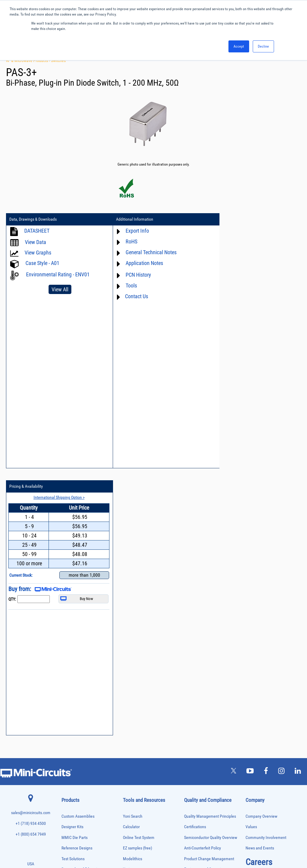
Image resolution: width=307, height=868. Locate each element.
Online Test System (139, 571)
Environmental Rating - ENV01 (58, 274)
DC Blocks (68, 669)
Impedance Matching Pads (78, 707)
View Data (36, 242)
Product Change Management (209, 592)
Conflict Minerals (198, 645)
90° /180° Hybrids (73, 782)
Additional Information (130, 219)
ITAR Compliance (198, 634)
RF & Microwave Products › (28, 60)
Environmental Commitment (207, 603)
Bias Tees (68, 644)
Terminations (70, 807)
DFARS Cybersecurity (201, 656)
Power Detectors (72, 757)
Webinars (131, 651)
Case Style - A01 (42, 263)
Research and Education (81, 603)
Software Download (139, 694)
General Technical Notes (146, 252)
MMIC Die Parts (75, 571)
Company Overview (261, 549)
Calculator (131, 560)
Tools (126, 285)
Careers (259, 595)
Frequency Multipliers (75, 700)
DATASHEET (37, 231)
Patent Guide (134, 662)
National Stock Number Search (148, 672)
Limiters (67, 713)
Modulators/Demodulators (78, 725)
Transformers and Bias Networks (83, 826)
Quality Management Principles (210, 549)
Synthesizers (70, 800)
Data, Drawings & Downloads (33, 219)
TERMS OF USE (124, 843)
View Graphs (38, 253)
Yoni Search (133, 549)
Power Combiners (73, 750)
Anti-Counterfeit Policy (203, 581)
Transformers (70, 819)
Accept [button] (239, 46)
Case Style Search (138, 683)
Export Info (132, 231)
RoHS (126, 241)
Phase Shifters (71, 744)
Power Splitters (71, 769)
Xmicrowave (133, 603)
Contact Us (131, 296)
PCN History (133, 275)
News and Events (260, 581)
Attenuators (69, 632)
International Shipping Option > (260, 230)
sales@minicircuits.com (31, 546)
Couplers (67, 657)
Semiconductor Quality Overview (211, 571)
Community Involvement (266, 571)
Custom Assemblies (78, 549)
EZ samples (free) (137, 581)
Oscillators (69, 732)
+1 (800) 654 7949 (31, 567)
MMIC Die (68, 719)
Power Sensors (71, 763)
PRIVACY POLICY (150, 843)
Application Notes (139, 263)
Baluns (66, 638)
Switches (58, 60)
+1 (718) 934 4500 (31, 557)
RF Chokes (68, 788)
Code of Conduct (198, 624)
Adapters (67, 619)
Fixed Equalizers (72, 688)
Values (251, 560)
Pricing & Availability (229, 219)
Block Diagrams (136, 624)
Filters (66, 682)
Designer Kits (72, 560)
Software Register (137, 704)
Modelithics (133, 592)
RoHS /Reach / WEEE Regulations (212, 613)
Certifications (195, 560)
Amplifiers (68, 625)
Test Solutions (73, 592)
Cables (66, 650)
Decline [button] (263, 46)
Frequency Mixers (73, 694)
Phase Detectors (72, 738)
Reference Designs (77, 581)
